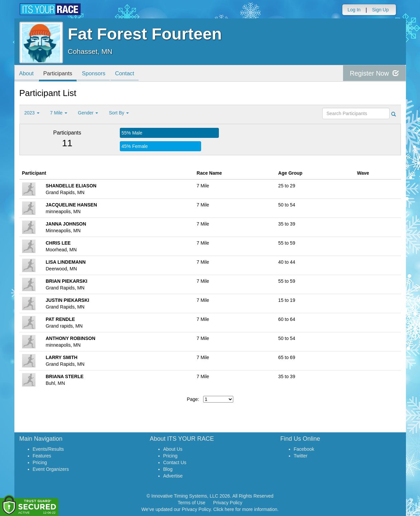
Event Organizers (51, 469)
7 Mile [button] (59, 113)
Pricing (40, 462)
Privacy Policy (228, 503)
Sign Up (381, 10)
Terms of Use (191, 503)
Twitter (301, 456)
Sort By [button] (119, 113)
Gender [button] (88, 113)
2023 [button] (32, 113)
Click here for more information (245, 509)
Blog (168, 469)
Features (42, 456)
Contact (129, 74)
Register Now (374, 73)
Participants (60, 74)
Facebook (304, 449)
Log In (354, 10)
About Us (173, 449)
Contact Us (175, 462)
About (27, 74)
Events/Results (48, 449)
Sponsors (97, 74)
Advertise (173, 476)
